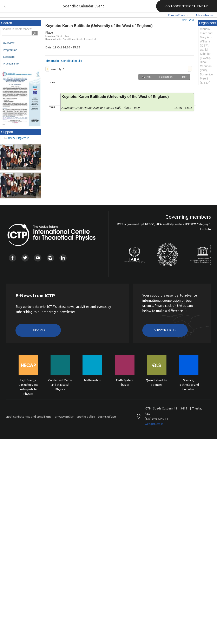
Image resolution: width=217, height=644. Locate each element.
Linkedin (63, 258)
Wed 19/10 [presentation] (57, 69)
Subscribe (38, 330)
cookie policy (86, 417)
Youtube (38, 258)
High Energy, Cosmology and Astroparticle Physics (28, 384)
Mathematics (92, 380)
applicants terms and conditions (29, 417)
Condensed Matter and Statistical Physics (60, 384)
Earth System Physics (125, 382)
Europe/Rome (177, 15)
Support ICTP (165, 330)
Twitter (25, 258)
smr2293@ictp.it (18, 138)
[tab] (57, 69)
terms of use (107, 417)
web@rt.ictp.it (154, 424)
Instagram (50, 258)
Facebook (12, 258)
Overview (9, 43)
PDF (184, 20)
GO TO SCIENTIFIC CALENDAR (187, 6)
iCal (192, 20)
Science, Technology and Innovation (189, 384)
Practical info (11, 64)
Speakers (9, 57)
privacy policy (64, 417)
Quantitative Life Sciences (156, 382)
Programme (10, 50)
